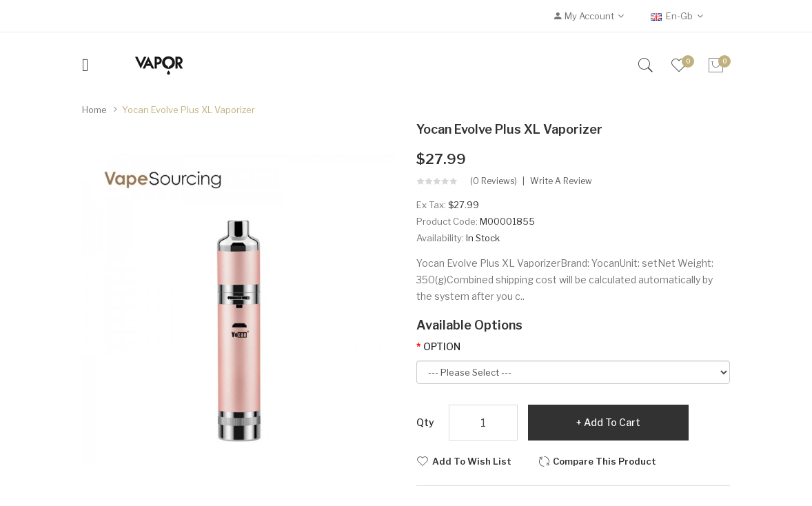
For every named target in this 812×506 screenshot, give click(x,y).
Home (94, 110)
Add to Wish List (472, 461)
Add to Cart (612, 422)
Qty (425, 422)
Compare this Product (605, 461)
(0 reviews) (494, 181)
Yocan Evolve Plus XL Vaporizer (189, 110)
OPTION (442, 346)
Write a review (561, 181)
